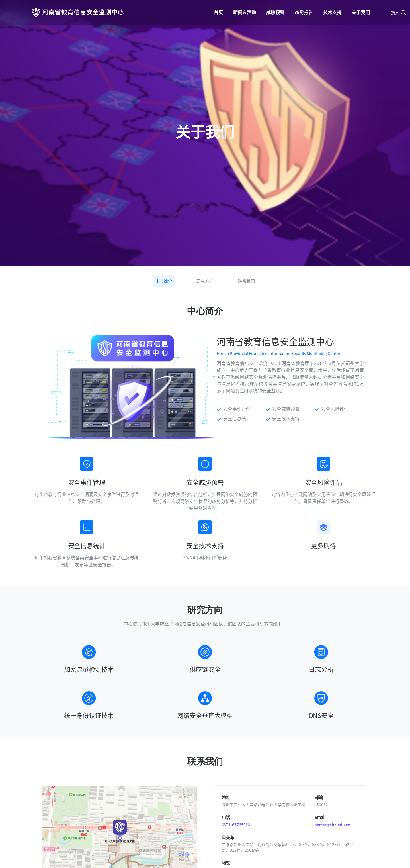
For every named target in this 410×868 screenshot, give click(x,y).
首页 (218, 12)
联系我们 (246, 124)
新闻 (175, 778)
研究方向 (205, 124)
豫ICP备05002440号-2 (269, 853)
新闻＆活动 (245, 12)
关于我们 (361, 12)
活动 (175, 788)
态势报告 (304, 12)
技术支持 (332, 12)
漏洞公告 (230, 778)
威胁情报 (230, 788)
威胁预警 (275, 12)
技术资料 (321, 788)
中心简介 (164, 124)
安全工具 (321, 778)
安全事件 (230, 798)
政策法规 (321, 798)
